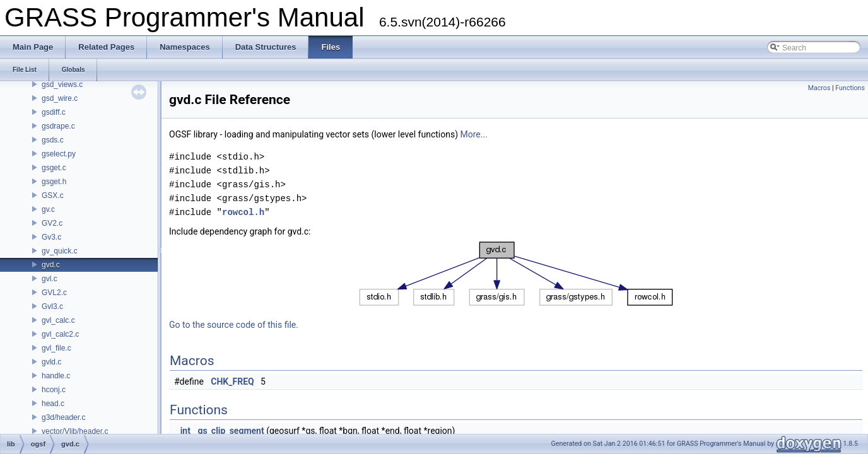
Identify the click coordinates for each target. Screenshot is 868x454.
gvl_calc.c (58, 320)
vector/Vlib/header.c (75, 431)
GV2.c (52, 223)
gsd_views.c (62, 84)
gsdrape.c (58, 126)
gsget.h (54, 182)
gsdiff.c (54, 112)
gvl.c (50, 279)
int (185, 431)
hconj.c (54, 390)
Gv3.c (51, 237)
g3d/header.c (63, 417)
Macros (819, 88)
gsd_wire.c (60, 98)
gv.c (48, 209)
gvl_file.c (56, 348)
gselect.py (59, 154)
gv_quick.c (60, 251)
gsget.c (54, 168)
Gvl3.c (52, 306)
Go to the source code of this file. (234, 325)
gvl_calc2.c (60, 334)
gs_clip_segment (231, 431)
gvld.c (51, 362)
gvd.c (51, 265)
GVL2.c (54, 293)
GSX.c (53, 195)
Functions (850, 88)
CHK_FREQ (232, 381)
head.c (53, 404)
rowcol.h (243, 212)
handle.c (56, 376)
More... (474, 134)
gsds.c (53, 140)
